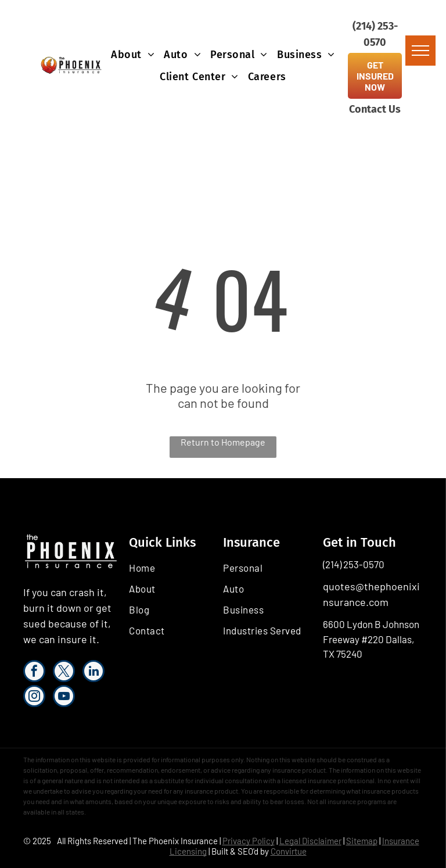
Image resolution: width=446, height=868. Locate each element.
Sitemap (362, 841)
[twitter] (64, 672)
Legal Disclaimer (310, 841)
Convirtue (289, 851)
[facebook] (34, 672)
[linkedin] (93, 672)
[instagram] (34, 697)
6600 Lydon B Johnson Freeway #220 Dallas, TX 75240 (371, 639)
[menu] (420, 51)
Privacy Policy (249, 841)
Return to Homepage (223, 442)
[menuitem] (133, 55)
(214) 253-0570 (354, 564)
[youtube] (64, 697)
